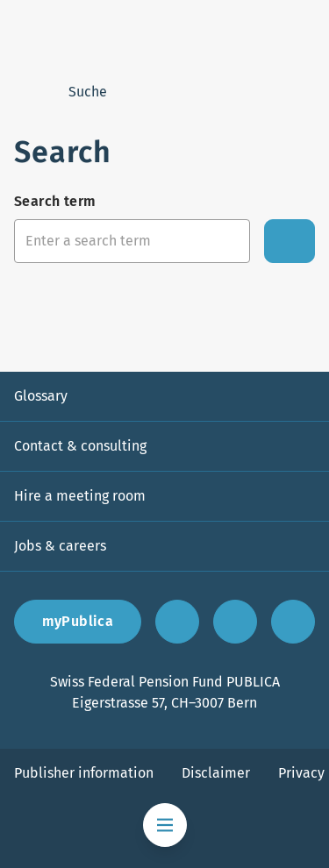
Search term (55, 201)
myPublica (78, 621)
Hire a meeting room (80, 496)
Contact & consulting (80, 446)
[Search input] (132, 241)
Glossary (41, 396)
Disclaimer (216, 773)
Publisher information (84, 773)
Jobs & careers (60, 546)
